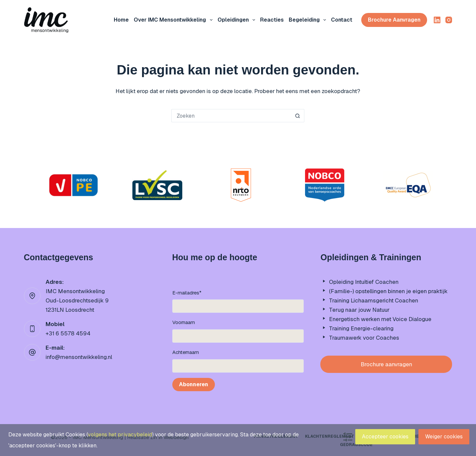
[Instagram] (449, 20)
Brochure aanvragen (394, 20)
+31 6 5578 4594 (68, 333)
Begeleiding (309, 20)
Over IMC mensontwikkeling (174, 20)
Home (121, 20)
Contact (342, 20)
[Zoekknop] (298, 116)
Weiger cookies (444, 437)
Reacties (272, 20)
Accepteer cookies (385, 437)
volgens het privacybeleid (120, 435)
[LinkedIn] (437, 20)
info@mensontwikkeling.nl (79, 357)
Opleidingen (238, 20)
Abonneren (194, 384)
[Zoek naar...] (231, 116)
